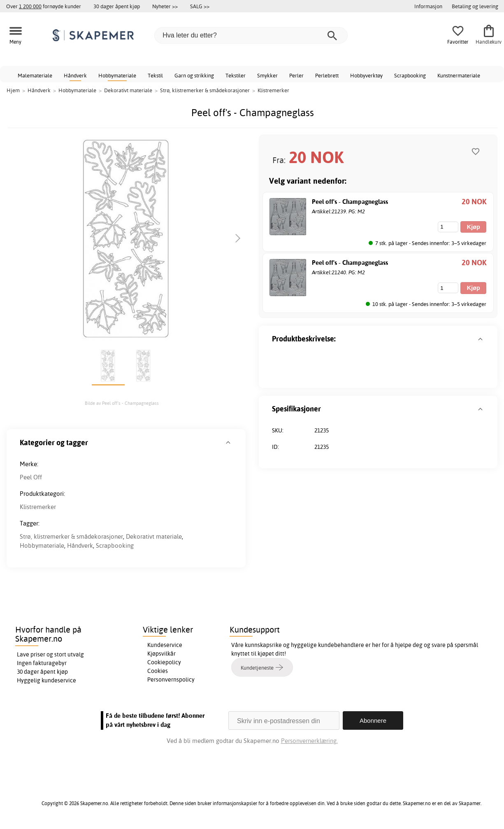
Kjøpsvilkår (161, 654)
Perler (296, 75)
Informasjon (428, 6)
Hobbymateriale (117, 75)
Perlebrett (327, 75)
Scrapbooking (410, 75)
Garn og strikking (194, 75)
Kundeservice (165, 645)
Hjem (13, 90)
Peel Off (31, 477)
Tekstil (155, 75)
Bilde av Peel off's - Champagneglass (122, 403)
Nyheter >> (165, 6)
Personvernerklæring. (309, 741)
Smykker (267, 75)
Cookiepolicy (164, 662)
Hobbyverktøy (366, 75)
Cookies (158, 671)
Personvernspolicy (171, 680)
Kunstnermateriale (459, 75)
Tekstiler (236, 75)
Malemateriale (35, 75)
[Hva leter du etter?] (251, 35)
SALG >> (200, 6)
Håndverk (75, 75)
